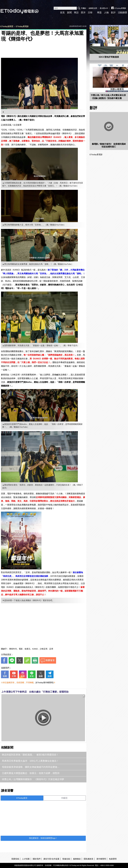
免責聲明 (113, 859)
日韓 (90, 13)
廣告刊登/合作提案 (51, 859)
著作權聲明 (101, 859)
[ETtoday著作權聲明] (44, 682)
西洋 (83, 13)
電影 (21, 649)
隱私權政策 (89, 859)
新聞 (69, 13)
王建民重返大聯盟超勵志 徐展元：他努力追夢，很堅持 (31, 773)
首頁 (62, 13)
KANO (35, 649)
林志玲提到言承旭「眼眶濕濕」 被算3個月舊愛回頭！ (30, 755)
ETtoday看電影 (119, 7)
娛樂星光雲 (93, 8)
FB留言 (64, 798)
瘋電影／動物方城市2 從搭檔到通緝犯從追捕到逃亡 (109, 145)
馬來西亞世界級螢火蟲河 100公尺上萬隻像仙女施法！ (30, 761)
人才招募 (26, 859)
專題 (99, 13)
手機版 (83, 8)
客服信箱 (66, 859)
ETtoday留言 (22, 798)
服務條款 (77, 859)
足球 (51, 649)
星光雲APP (104, 8)
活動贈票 (122, 13)
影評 (113, 13)
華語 (76, 13)
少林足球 (44, 649)
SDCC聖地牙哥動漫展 (109, 57)
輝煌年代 (13, 649)
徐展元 (27, 649)
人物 (106, 13)
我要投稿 (15, 859)
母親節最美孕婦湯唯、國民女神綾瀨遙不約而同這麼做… (31, 767)
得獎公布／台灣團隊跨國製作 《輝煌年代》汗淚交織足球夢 (33, 779)
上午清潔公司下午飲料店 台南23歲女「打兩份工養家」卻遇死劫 (35, 692)
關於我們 (37, 859)
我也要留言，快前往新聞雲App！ (43, 838)
